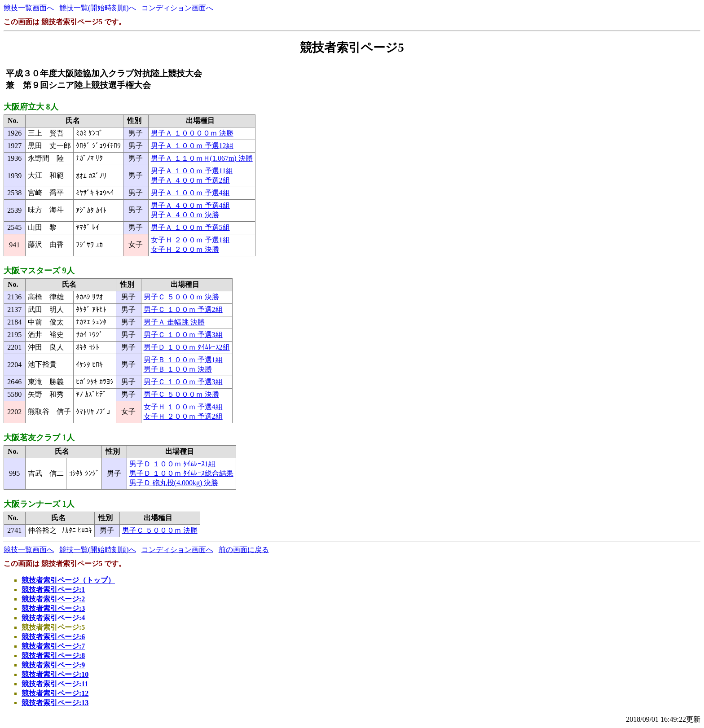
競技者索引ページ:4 (53, 618)
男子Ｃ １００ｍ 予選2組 (183, 309)
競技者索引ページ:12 (55, 693)
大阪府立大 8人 (31, 107)
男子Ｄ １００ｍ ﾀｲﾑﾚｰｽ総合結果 (181, 473)
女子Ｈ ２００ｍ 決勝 (185, 249)
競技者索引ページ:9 (53, 665)
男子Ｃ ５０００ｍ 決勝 (181, 297)
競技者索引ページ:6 (53, 637)
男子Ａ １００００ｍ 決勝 (192, 133)
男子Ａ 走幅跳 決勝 (174, 322)
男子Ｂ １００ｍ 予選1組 (183, 360)
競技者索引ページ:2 (53, 599)
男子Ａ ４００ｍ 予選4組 (190, 205)
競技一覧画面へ (29, 8)
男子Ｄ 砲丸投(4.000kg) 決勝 (174, 483)
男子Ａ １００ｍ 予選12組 (192, 146)
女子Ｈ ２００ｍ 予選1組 (190, 240)
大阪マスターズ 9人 (39, 271)
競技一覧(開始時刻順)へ (98, 8)
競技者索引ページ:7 (53, 646)
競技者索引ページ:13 (55, 703)
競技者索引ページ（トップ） (68, 580)
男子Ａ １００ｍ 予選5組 (190, 227)
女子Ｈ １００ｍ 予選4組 (183, 407)
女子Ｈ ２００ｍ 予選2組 (183, 416)
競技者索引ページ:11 (55, 684)
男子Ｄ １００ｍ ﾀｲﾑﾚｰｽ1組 (172, 464)
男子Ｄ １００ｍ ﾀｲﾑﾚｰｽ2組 (187, 347)
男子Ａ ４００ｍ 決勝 (185, 215)
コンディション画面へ (177, 8)
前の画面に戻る (244, 550)
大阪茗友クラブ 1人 (39, 438)
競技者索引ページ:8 (53, 656)
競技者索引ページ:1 (53, 590)
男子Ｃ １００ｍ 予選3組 (183, 335)
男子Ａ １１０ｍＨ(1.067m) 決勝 (202, 158)
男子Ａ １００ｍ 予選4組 (190, 193)
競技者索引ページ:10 (55, 674)
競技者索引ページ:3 (53, 608)
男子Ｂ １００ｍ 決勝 (178, 369)
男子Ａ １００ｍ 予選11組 (192, 171)
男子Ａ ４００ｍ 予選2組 (190, 180)
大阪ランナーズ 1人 (39, 504)
